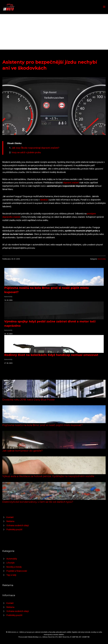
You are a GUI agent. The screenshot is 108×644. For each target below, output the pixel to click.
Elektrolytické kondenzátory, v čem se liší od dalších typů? (38, 502)
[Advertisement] (54, 32)
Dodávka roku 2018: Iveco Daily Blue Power (29, 400)
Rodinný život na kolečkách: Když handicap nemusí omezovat (51, 355)
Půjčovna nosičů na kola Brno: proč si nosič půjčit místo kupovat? (42, 425)
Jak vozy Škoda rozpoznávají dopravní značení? (35, 148)
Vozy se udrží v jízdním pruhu (26, 152)
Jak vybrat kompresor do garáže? (22, 451)
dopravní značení (71, 183)
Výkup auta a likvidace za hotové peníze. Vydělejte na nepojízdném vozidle (48, 476)
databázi (44, 200)
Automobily (102, 259)
